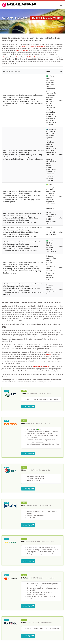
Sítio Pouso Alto (8, 586)
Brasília (49, 126)
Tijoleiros (6, 623)
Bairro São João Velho (42, 165)
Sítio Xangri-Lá (8, 596)
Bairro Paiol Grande (10, 619)
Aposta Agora (28, 178)
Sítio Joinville (7, 583)
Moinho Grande (8, 600)
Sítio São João (7, 563)
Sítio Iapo (6, 570)
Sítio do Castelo (8, 580)
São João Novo (8, 567)
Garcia (5, 626)
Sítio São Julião (8, 593)
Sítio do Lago (7, 606)
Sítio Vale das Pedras (10, 603)
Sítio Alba (6, 573)
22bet (36, 57)
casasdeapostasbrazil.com (36, 46)
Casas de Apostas (7, 633)
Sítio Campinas (8, 613)
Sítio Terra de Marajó (10, 616)
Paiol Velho (6, 590)
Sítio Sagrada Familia (10, 577)
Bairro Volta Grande (10, 609)
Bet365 (29, 57)
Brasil (23, 46)
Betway (26, 51)
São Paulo (21, 633)
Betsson (18, 51)
